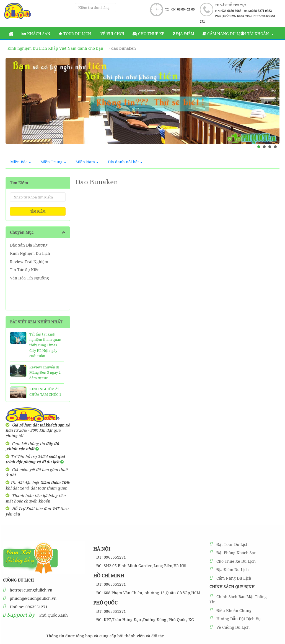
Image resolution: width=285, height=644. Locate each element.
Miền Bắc (21, 162)
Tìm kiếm (38, 211)
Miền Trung (53, 162)
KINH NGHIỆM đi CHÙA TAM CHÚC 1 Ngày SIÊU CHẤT (45, 394)
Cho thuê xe (148, 34)
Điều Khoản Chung (234, 610)
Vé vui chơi (112, 34)
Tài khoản (257, 34)
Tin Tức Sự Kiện (25, 270)
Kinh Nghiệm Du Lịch (30, 253)
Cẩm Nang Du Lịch (234, 578)
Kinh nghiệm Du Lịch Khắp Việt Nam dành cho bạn (55, 48)
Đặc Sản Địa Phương (29, 245)
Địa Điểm (183, 34)
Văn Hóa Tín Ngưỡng (29, 278)
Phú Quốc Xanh (54, 615)
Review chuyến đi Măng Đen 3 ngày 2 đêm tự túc (45, 372)
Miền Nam (87, 162)
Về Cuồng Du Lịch (233, 627)
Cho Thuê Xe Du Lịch (236, 561)
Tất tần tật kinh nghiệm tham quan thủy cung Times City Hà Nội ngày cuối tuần (45, 345)
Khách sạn (36, 34)
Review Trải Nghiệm (29, 262)
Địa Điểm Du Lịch (233, 570)
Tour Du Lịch (75, 34)
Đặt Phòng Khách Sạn (236, 553)
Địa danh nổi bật (125, 162)
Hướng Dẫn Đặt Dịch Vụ (239, 619)
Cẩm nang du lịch (224, 34)
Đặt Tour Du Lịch (232, 544)
